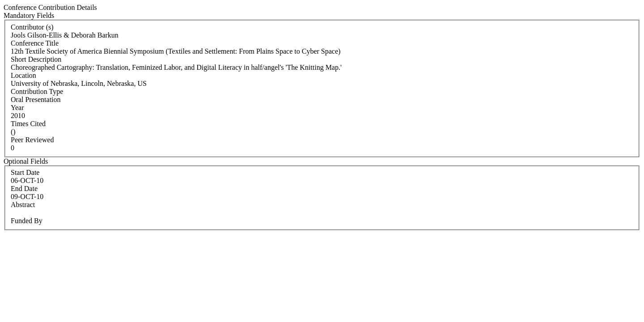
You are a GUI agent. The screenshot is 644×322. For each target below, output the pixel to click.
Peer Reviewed (32, 140)
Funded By (27, 221)
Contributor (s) (32, 27)
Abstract (23, 205)
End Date (24, 189)
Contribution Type (37, 91)
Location (23, 75)
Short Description (36, 59)
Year (17, 108)
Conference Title (35, 43)
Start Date (25, 172)
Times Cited (28, 124)
